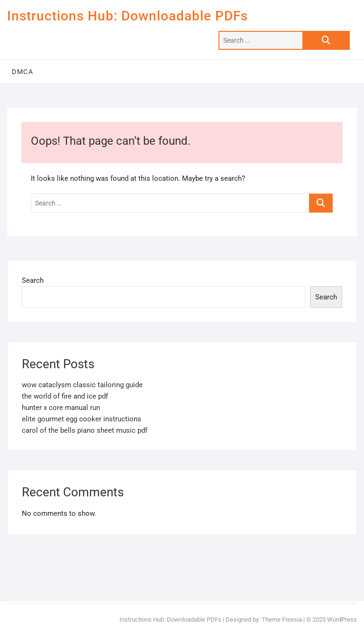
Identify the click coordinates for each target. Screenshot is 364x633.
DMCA (23, 72)
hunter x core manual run (61, 408)
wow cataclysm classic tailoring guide (82, 385)
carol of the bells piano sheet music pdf (85, 430)
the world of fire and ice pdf (65, 396)
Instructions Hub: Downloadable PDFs (127, 16)
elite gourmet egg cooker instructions (82, 419)
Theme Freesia (282, 619)
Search (33, 280)
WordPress (342, 619)
